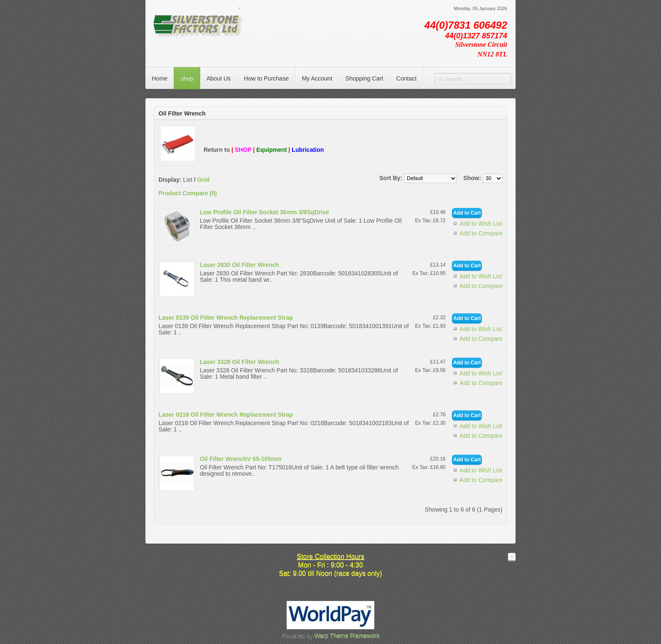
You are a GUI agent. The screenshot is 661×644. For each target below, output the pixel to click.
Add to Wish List (481, 224)
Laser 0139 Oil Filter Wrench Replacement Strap (226, 318)
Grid (203, 180)
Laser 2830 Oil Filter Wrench (239, 265)
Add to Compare (481, 233)
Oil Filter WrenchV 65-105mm (240, 459)
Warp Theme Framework (347, 636)
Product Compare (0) (188, 193)
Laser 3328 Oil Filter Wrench (239, 362)
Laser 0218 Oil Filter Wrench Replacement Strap (226, 415)
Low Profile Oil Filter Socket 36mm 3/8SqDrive (265, 212)
